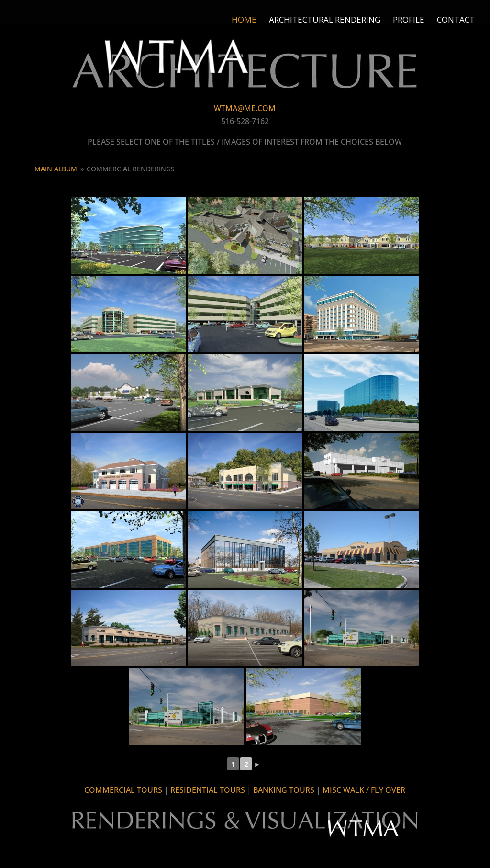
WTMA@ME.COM (245, 108)
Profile (409, 21)
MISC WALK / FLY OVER (364, 790)
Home (244, 21)
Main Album (56, 169)
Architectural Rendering (325, 21)
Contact (456, 21)
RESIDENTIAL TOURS (208, 790)
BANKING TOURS (284, 790)
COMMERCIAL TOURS (123, 790)
